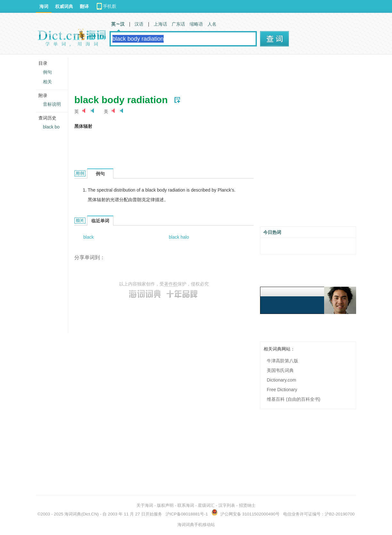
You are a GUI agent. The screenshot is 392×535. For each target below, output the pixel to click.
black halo (179, 237)
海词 (44, 6)
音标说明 (52, 104)
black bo (51, 127)
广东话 (178, 24)
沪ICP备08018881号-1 (187, 514)
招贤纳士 (247, 505)
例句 (47, 72)
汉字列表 (227, 505)
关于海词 (145, 505)
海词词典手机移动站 (196, 525)
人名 (212, 24)
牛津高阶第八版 (282, 361)
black (89, 237)
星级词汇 (206, 505)
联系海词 (186, 505)
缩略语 (196, 24)
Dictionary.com (282, 380)
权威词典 (64, 6)
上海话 (160, 24)
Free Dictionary (282, 390)
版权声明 (165, 505)
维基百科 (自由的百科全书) (294, 399)
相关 (47, 82)
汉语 (139, 24)
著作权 (171, 284)
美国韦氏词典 (280, 370)
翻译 (84, 6)
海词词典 (73, 514)
